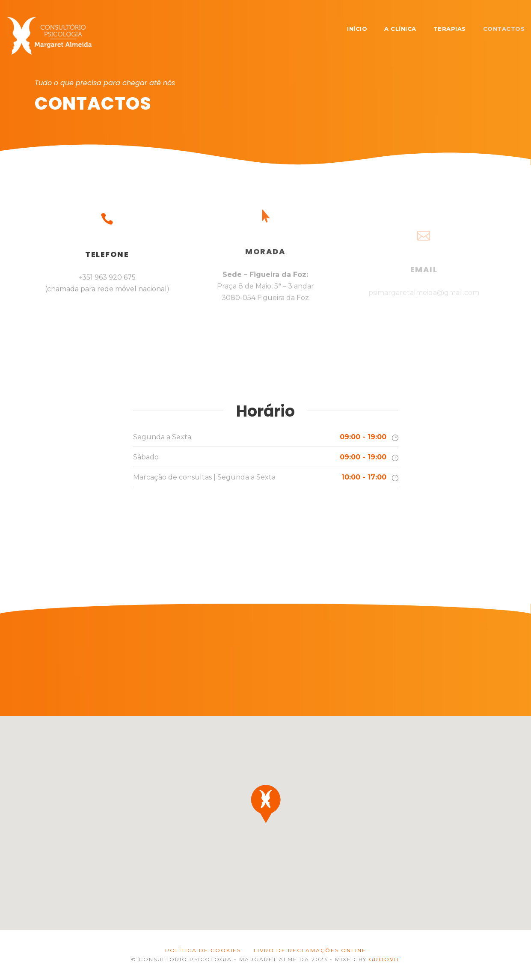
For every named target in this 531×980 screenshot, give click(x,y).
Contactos (504, 29)
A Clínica (400, 29)
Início (357, 29)
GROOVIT (384, 959)
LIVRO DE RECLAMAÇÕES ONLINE (310, 950)
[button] (266, 804)
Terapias (450, 29)
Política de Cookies (203, 950)
